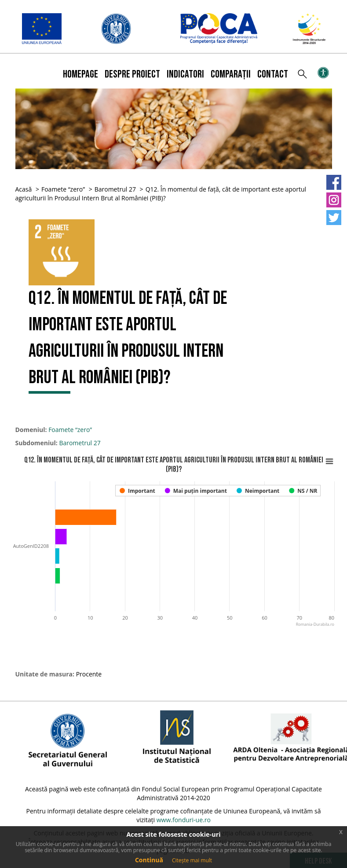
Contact (273, 74)
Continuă (149, 860)
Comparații (231, 74)
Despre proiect (132, 74)
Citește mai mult (192, 860)
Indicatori (185, 74)
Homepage (80, 74)
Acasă (24, 189)
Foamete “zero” (63, 189)
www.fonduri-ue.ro (184, 820)
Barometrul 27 (115, 189)
